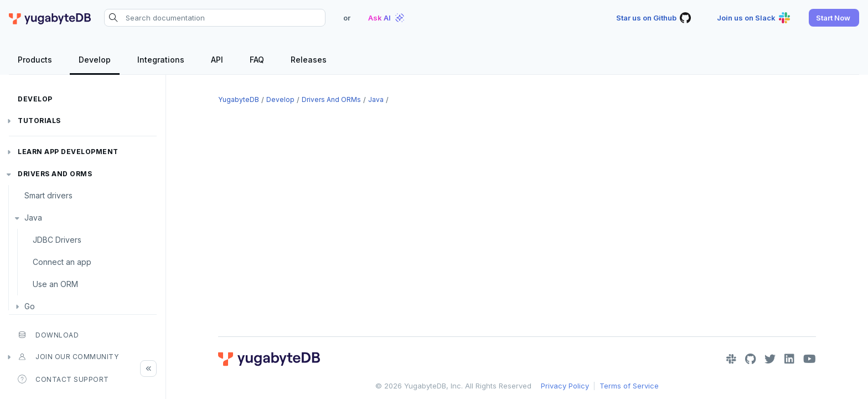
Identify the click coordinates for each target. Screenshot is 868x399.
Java (33, 218)
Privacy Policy (565, 386)
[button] (834, 18)
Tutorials (39, 121)
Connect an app (62, 262)
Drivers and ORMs (55, 174)
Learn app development (68, 152)
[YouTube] (810, 359)
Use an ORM (55, 284)
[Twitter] (770, 359)
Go (30, 306)
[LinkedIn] (789, 359)
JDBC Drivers (57, 240)
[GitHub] (750, 359)
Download (48, 335)
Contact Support (63, 379)
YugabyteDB (239, 99)
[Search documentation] (215, 18)
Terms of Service (629, 386)
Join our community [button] (68, 357)
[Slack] (731, 359)
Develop (35, 99)
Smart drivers (48, 195)
